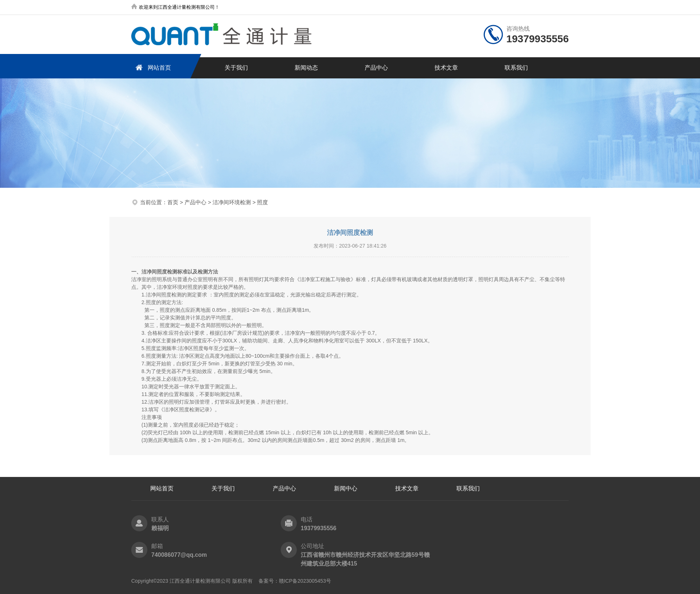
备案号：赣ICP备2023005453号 (295, 581)
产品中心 (376, 68)
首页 (173, 202)
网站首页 (152, 67)
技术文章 (446, 68)
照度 (262, 202)
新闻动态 (306, 68)
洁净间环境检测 (232, 202)
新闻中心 (346, 488)
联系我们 (516, 68)
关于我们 (236, 68)
